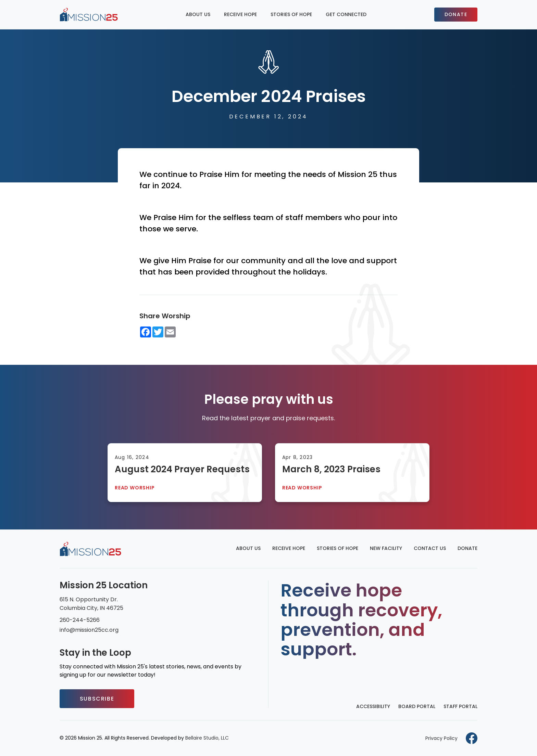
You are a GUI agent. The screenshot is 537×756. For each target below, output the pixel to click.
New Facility (386, 548)
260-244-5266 (80, 620)
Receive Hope (240, 14)
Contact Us (430, 548)
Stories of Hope (291, 14)
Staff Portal (460, 706)
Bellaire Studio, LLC (207, 738)
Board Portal (417, 706)
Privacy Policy (441, 738)
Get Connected (346, 14)
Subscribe (97, 699)
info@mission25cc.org (89, 630)
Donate (456, 14)
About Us (198, 14)
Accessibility (373, 706)
